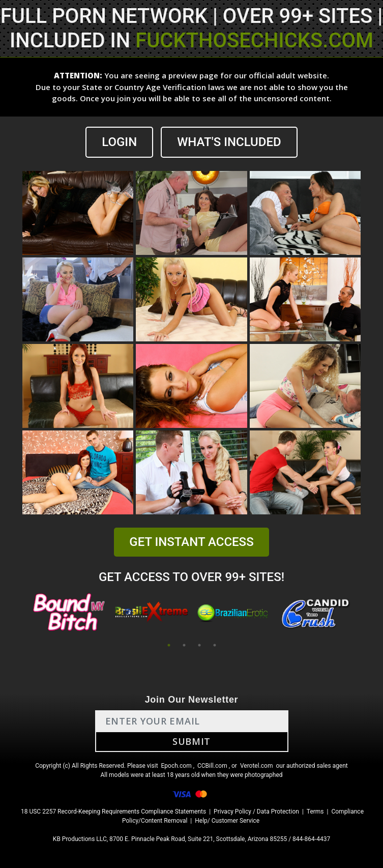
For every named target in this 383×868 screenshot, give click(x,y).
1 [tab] (169, 645)
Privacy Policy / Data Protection (256, 812)
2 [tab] (184, 645)
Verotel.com (257, 766)
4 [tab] (215, 645)
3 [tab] (199, 645)
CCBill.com (212, 766)
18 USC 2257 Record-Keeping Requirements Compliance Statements (113, 812)
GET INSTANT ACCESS (191, 542)
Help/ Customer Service (227, 821)
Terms (315, 812)
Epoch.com (176, 766)
